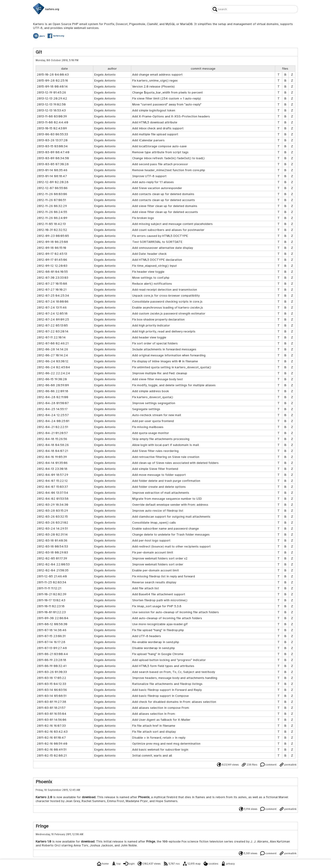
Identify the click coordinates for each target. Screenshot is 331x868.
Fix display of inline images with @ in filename (165, 361)
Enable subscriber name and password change (165, 529)
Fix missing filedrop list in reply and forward (164, 576)
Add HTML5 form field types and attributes (163, 666)
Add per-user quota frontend (153, 421)
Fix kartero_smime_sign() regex (155, 81)
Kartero (39, 24)
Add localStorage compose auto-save (159, 146)
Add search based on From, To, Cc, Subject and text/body (174, 672)
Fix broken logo (143, 218)
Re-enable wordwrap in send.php (156, 642)
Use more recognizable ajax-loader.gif (160, 624)
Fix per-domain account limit (153, 552)
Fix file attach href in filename (154, 726)
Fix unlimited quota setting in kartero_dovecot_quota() (172, 367)
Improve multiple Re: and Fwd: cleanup (160, 373)
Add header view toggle (149, 337)
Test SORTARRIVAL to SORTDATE (157, 242)
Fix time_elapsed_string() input (154, 266)
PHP (75, 24)
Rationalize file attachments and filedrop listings (167, 684)
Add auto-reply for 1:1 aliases (153, 182)
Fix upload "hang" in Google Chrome (158, 654)
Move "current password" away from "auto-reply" (167, 104)
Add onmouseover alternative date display (163, 248)
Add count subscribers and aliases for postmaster (168, 230)
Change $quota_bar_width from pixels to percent (167, 92)
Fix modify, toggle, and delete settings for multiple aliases (174, 385)
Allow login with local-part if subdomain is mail (165, 445)
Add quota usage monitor (151, 433)
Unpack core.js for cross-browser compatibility (166, 296)
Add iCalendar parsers (148, 140)
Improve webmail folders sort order (158, 564)
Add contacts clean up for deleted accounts (164, 200)
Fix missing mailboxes (148, 427)
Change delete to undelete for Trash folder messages (171, 535)
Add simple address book (151, 391)
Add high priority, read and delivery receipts (164, 331)
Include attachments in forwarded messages (164, 349)
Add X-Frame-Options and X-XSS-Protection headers (171, 116)
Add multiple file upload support (155, 134)
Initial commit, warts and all (152, 756)
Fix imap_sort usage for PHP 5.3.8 (157, 606)
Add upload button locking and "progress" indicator (169, 660)
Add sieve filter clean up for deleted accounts (165, 212)
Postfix (109, 24)
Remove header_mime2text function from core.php (169, 170)
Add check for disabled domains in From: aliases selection (174, 702)
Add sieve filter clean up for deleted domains (165, 206)
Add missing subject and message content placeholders (172, 224)
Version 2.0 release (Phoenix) (153, 87)
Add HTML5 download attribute (155, 122)
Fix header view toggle (148, 272)
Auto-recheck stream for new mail (157, 415)
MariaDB (186, 24)
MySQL (170, 24)
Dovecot (122, 24)
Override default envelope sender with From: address (170, 505)
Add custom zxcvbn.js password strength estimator (169, 313)
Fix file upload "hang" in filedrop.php (158, 630)
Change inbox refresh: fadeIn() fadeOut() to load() (168, 158)
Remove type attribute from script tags (160, 152)
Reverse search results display (154, 582)
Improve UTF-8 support (149, 176)
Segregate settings (146, 409)
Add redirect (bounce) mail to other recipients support (171, 546)
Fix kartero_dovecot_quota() (153, 397)
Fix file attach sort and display (154, 732)
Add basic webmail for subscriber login (160, 750)
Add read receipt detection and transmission (165, 290)
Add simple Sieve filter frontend (155, 469)
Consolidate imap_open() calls (154, 523)
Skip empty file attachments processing (161, 439)
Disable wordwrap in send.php (154, 648)
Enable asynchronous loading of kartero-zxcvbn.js (168, 308)
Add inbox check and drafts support (158, 128)
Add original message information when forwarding (169, 355)
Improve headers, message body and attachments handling (175, 678)
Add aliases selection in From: (154, 714)
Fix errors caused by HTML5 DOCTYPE (160, 236)
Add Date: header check (149, 254)
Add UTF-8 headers (147, 636)
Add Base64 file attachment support (159, 594)
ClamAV (152, 24)
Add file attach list (146, 588)
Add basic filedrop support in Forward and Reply (167, 690)
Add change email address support (157, 75)
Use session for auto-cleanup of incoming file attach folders (175, 612)
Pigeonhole (137, 24)
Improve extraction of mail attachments (161, 493)
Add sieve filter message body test (157, 379)
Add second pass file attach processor (160, 164)
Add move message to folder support (159, 475)
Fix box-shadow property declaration (158, 319)
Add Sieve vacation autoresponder (157, 188)
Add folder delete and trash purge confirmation (166, 481)
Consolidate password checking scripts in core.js (167, 302)
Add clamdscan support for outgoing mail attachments (171, 517)
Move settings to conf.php (151, 278)
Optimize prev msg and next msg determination (166, 744)
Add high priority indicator (151, 325)
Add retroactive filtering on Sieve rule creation (166, 457)
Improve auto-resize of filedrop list (158, 511)
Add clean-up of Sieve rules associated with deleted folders (175, 463)
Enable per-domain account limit (156, 570)
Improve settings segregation (154, 403)
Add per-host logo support (151, 540)
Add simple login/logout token (154, 110)
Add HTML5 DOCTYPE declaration (157, 260)
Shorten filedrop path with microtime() (160, 600)
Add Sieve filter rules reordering (155, 451)
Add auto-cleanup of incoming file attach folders (167, 618)
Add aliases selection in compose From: (161, 708)
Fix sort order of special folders (155, 343)
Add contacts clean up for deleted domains (163, 194)
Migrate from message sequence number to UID (167, 499)
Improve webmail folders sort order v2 (160, 558)
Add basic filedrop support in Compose (160, 696)
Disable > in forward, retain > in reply (159, 738)
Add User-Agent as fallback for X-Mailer (161, 720)
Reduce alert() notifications (152, 284)
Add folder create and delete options (159, 487)
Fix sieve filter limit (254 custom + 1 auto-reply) (167, 98)
